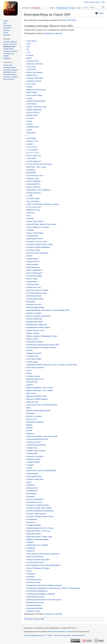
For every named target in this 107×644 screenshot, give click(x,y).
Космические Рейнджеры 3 (37, 591)
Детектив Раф (32, 402)
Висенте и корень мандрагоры (39, 316)
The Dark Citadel (33, 198)
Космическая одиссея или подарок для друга (44, 585)
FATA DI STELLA (33, 112)
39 (28, 50)
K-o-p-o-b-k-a (32, 147)
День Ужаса (31, 393)
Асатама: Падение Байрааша (38, 247)
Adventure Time (33, 61)
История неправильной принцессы (40, 511)
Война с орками (33, 333)
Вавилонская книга (34, 296)
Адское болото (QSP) (35, 221)
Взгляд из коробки (34, 313)
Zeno (29, 216)
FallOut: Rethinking (34, 110)
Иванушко (31, 485)
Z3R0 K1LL (31, 213)
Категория (29, 619)
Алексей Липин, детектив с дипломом (42, 224)
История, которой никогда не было (40, 516)
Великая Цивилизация (36, 307)
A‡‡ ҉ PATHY (32, 70)
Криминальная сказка (35, 602)
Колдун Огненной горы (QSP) (38, 559)
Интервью (31, 496)
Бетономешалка (33, 267)
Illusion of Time (32, 141)
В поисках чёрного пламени (38, 290)
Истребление (32, 519)
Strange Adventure (34, 193)
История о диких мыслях (36, 514)
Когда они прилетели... (36, 557)
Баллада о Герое (33, 250)
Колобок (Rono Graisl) (35, 562)
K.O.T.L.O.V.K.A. (33, 153)
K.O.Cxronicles (32, 150)
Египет (29, 430)
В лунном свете (33, 284)
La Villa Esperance (34, 161)
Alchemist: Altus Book (35, 64)
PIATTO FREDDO (34, 181)
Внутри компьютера (35, 319)
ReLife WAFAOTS (34, 184)
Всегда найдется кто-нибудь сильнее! (41, 347)
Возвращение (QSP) (35, 322)
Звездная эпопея (33, 459)
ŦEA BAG (30, 219)
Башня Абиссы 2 (33, 261)
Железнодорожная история (38, 439)
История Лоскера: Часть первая (39, 508)
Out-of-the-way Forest (35, 176)
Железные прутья (34, 442)
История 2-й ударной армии (38, 505)
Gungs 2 (30, 124)
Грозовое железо (33, 376)
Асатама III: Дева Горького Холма (40, 244)
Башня (29, 256)
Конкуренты (31, 574)
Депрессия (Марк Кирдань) (37, 399)
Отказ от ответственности (62, 635)
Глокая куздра (32, 362)
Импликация (32, 494)
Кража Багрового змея (36, 597)
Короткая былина (34, 582)
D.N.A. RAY (31, 84)
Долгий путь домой (34, 416)
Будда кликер (32, 282)
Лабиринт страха (33, 611)
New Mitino (31, 170)
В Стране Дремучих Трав (37, 293)
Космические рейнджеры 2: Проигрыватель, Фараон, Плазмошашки (53, 588)
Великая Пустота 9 (34, 305)
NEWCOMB (31, 173)
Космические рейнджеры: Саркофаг (41, 594)
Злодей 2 (30, 465)
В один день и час (34, 287)
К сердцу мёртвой (34, 525)
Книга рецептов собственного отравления (43, 554)
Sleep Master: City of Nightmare (39, 190)
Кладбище (31, 548)
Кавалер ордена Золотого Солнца (40, 528)
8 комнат (30, 55)
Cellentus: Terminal (34, 81)
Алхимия (30, 230)
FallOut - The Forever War (37, 107)
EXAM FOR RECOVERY (36, 101)
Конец (29, 571)
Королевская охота (34, 579)
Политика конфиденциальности (34, 635)
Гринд (29, 373)
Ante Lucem (31, 67)
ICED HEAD (31, 138)
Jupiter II (30, 144)
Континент (31, 577)
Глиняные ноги (33, 356)
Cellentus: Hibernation (35, 78)
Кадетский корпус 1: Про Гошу (39, 531)
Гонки (29, 370)
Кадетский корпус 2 (34, 534)
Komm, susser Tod (34, 156)
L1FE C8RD (31, 158)
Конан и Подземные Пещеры (38, 568)
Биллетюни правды (34, 276)
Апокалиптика (32, 236)
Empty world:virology (35, 95)
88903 (29, 58)
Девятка (30, 385)
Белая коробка (33, 264)
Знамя (29, 468)
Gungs (29, 121)
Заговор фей (32, 453)
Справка (99, 13)
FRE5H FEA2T (32, 115)
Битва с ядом (32, 279)
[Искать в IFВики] (94, 7)
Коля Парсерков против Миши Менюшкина (44, 565)
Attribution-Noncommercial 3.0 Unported (61, 632)
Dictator (30, 87)
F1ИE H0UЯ (32, 104)
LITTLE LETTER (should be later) (39, 164)
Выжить (30, 350)
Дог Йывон (31, 413)
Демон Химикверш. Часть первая (40, 390)
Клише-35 (31, 551)
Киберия (30, 542)
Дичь (29, 408)
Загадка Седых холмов (36, 451)
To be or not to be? (34, 207)
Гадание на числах (34, 353)
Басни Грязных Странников (38, 253)
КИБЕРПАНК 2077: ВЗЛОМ (37, 545)
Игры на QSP (39, 619)
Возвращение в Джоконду (37, 325)
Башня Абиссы (33, 259)
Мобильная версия (79, 635)
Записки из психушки (35, 456)
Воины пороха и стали (36, 330)
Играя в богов (32, 488)
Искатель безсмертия (35, 499)
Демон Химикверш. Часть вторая (40, 388)
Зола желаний (32, 474)
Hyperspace (31, 133)
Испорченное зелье (34, 502)
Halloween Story (33, 127)
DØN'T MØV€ (32, 92)
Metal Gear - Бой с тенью (37, 167)
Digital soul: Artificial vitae (36, 90)
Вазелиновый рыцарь (35, 299)
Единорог (31, 433)
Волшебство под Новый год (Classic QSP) (43, 345)
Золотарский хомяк (34, 476)
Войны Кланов (32, 339)
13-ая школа (32, 41)
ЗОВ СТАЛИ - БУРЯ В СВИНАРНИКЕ (41, 471)
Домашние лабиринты (36, 422)
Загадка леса (32, 448)
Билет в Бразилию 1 (35, 270)
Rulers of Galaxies (34, 187)
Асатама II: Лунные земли (37, 241)
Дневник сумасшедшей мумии (39, 410)
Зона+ (29, 482)
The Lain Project (33, 201)
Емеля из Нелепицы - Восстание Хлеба (42, 436)
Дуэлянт (30, 428)
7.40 (28, 52)
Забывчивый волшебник (36, 445)
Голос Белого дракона (35, 367)
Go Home (30, 118)
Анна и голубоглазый (35, 233)
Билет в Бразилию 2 (35, 273)
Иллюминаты (32, 491)
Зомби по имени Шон (35, 479)
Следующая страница (53, 33)
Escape (30, 98)
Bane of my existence (35, 72)
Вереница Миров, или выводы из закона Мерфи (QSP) (48, 310)
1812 (29, 44)
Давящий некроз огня (35, 379)
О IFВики (49, 635)
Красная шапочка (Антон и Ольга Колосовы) (44, 600)
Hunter (29, 130)
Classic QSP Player (69, 20)
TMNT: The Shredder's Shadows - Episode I (43, 204)
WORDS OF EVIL (34, 210)
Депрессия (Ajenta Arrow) (37, 396)
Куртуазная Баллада (35, 608)
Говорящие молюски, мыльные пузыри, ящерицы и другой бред (52, 365)
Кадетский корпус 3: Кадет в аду (39, 537)
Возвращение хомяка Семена (38, 327)
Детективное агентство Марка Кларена (42, 405)
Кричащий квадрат (34, 605)
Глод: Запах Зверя (34, 359)
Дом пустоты (32, 419)
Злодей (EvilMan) (34, 462)
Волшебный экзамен (35, 342)
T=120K (30, 196)
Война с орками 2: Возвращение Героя (42, 336)
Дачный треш (32, 382)
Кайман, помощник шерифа (38, 539)
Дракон (30, 425)
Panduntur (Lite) (33, 178)
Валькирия (31, 302)
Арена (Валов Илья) (35, 239)
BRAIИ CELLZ (32, 75)
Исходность (31, 522)
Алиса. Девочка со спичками (38, 227)
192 (28, 47)
